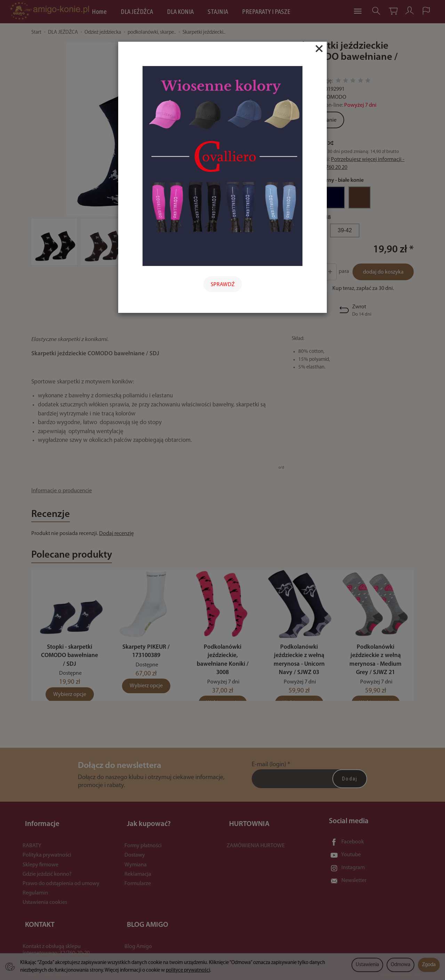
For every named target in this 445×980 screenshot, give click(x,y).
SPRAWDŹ (223, 285)
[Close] (319, 49)
